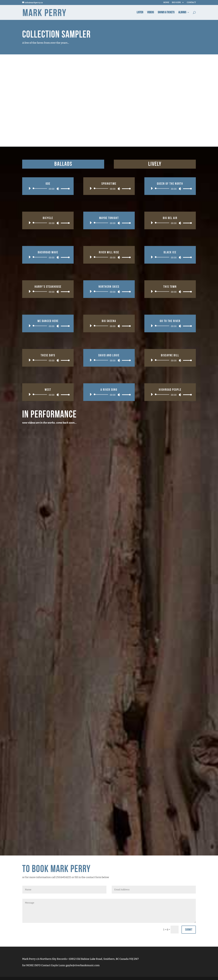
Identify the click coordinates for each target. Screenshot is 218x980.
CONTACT (191, 2)
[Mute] (58, 189)
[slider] (40, 189)
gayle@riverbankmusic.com (83, 965)
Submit (189, 930)
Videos (150, 13)
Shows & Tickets (166, 13)
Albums (182, 13)
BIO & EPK (176, 2)
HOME (166, 2)
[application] (48, 189)
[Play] (30, 188)
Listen (140, 13)
